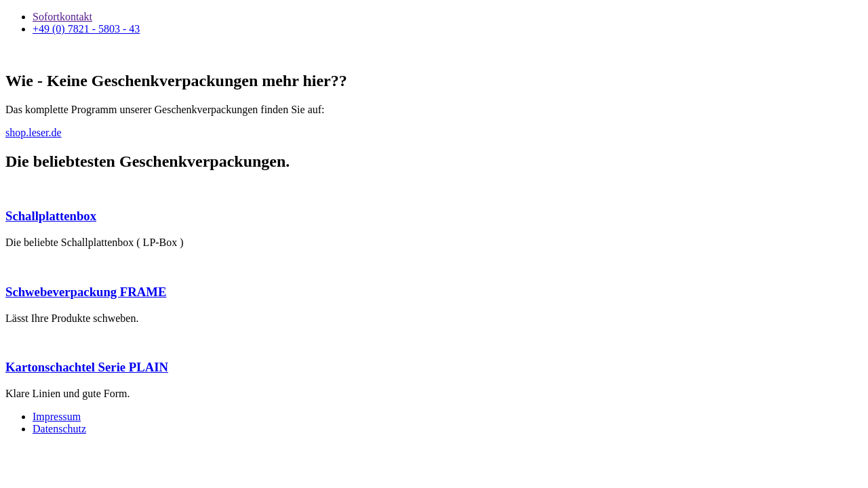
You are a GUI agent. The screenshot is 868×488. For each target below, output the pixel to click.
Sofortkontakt (62, 17)
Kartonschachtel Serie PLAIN (87, 367)
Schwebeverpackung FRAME (86, 292)
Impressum (57, 416)
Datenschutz (59, 429)
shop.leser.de (34, 133)
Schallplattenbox (51, 216)
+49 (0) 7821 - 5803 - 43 (86, 29)
